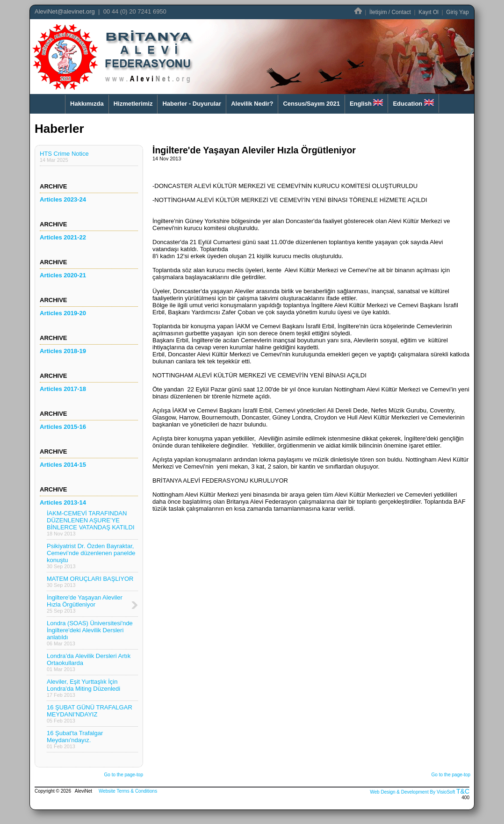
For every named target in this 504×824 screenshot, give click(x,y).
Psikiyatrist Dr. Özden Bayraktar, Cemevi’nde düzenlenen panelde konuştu (91, 556)
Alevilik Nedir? (252, 104)
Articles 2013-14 (63, 502)
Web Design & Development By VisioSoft (412, 792)
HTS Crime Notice (64, 156)
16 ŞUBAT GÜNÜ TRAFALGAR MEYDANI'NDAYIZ (90, 714)
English (367, 103)
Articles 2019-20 (63, 313)
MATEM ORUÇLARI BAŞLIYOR (90, 582)
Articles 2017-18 (63, 389)
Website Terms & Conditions (128, 791)
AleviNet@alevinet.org (65, 11)
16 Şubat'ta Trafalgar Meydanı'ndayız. (75, 739)
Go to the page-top (124, 775)
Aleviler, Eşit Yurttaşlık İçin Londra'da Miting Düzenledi (83, 688)
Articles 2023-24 (63, 199)
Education (413, 103)
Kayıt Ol (428, 12)
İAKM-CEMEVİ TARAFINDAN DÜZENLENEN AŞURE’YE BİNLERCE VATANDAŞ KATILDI (91, 523)
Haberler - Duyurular (192, 104)
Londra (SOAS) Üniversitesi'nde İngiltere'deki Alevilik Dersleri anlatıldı (90, 633)
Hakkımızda (87, 104)
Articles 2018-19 (63, 351)
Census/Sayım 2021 (311, 104)
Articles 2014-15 (63, 465)
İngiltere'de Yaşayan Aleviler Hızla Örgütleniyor (85, 604)
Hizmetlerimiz (133, 104)
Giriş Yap (457, 12)
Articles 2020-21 (63, 275)
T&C (463, 791)
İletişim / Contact (390, 12)
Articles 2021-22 (63, 237)
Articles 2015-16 (63, 427)
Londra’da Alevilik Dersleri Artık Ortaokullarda (89, 662)
